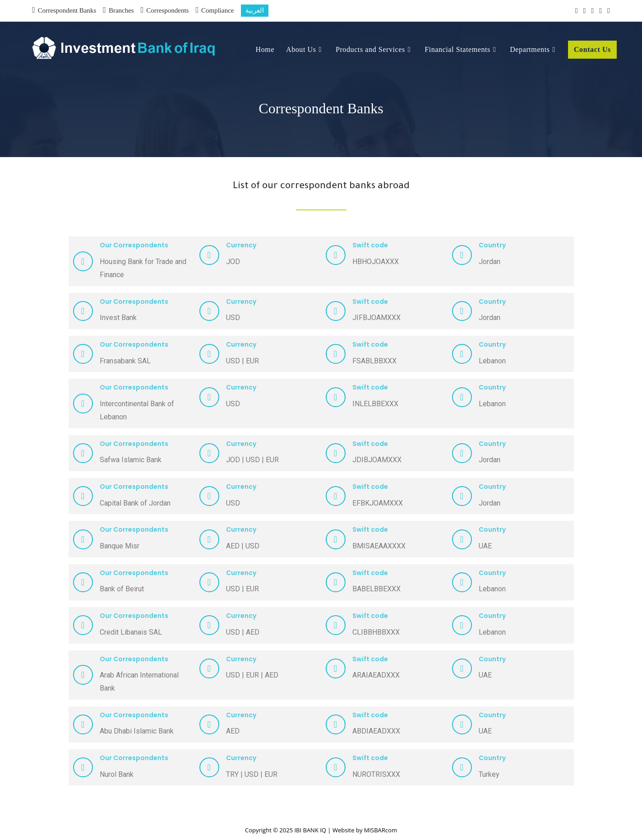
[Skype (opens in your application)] (607, 11)
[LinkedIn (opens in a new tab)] (600, 11)
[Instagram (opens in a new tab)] (592, 11)
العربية (255, 10)
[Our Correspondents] (83, 261)
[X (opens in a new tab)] (577, 11)
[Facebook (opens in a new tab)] (584, 11)
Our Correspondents (134, 245)
